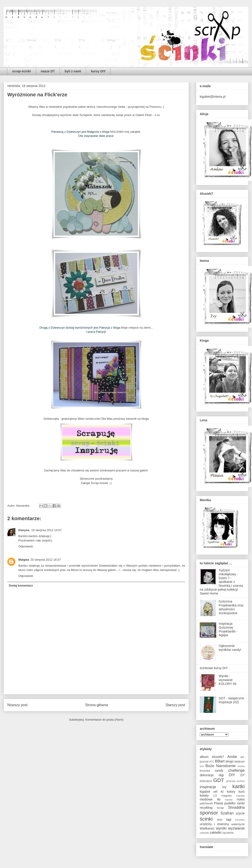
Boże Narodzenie (221, 766)
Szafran (227, 813)
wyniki (221, 828)
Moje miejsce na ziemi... (137, 328)
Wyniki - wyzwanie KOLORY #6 (228, 680)
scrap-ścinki (22, 71)
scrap (220, 808)
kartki (239, 786)
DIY (232, 775)
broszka (205, 771)
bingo (230, 761)
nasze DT (48, 71)
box (202, 766)
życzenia (228, 833)
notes (241, 799)
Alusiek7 (218, 757)
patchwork (206, 803)
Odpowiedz (26, 546)
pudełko (230, 803)
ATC (212, 762)
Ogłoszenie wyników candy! (230, 648)
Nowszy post (17, 705)
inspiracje (208, 787)
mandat (240, 796)
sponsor (209, 813)
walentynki (238, 824)
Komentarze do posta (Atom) (104, 720)
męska (229, 800)
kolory (231, 792)
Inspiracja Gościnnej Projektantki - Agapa (228, 629)
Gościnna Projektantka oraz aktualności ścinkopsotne (231, 607)
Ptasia (219, 803)
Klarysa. (24, 530)
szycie (240, 813)
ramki (241, 803)
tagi (229, 819)
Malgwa (24, 560)
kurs (242, 792)
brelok (241, 766)
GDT (219, 780)
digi (221, 775)
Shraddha (236, 807)
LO (215, 796)
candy (219, 771)
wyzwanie (236, 828)
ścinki (206, 819)
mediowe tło (210, 799)
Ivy (224, 787)
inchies (241, 781)
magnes (227, 796)
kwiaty (204, 795)
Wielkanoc (207, 828)
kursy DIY (98, 71)
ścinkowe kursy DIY (214, 668)
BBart (220, 761)
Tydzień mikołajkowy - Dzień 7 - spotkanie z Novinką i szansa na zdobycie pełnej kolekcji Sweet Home (221, 582)
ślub (220, 820)
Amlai (232, 757)
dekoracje (207, 775)
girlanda (231, 781)
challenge (236, 770)
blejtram (240, 762)
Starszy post (175, 705)
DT (242, 775)
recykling (206, 808)
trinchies (240, 820)
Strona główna (96, 705)
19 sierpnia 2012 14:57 (47, 530)
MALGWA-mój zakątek (125, 132)
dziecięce (206, 781)
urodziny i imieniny (214, 824)
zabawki (204, 833)
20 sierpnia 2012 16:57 (46, 560)
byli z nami (73, 71)
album (204, 757)
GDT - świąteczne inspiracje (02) (231, 700)
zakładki (216, 833)
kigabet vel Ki (212, 792)
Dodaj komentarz (21, 585)
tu (158, 115)
